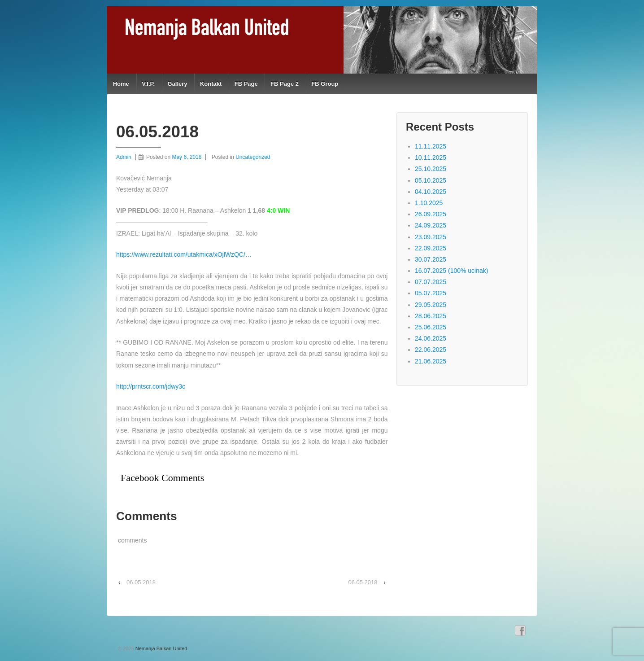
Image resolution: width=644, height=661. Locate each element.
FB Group (325, 84)
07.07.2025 (431, 282)
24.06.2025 (431, 338)
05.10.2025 (431, 180)
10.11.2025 (431, 158)
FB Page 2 (285, 84)
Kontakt (211, 84)
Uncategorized (253, 157)
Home (121, 84)
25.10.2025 (431, 169)
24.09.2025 (431, 225)
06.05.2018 (141, 582)
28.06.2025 (431, 316)
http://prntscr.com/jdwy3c (151, 386)
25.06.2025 (431, 327)
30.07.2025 (431, 259)
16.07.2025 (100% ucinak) (451, 271)
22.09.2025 (431, 248)
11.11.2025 (431, 146)
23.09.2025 (431, 237)
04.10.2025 (431, 192)
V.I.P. (148, 84)
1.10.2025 (429, 203)
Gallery (177, 84)
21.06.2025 (431, 361)
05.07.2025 (431, 293)
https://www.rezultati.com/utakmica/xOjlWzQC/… (184, 254)
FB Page (246, 84)
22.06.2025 (431, 350)
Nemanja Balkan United (161, 648)
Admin (124, 157)
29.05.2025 (431, 305)
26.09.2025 (431, 214)
